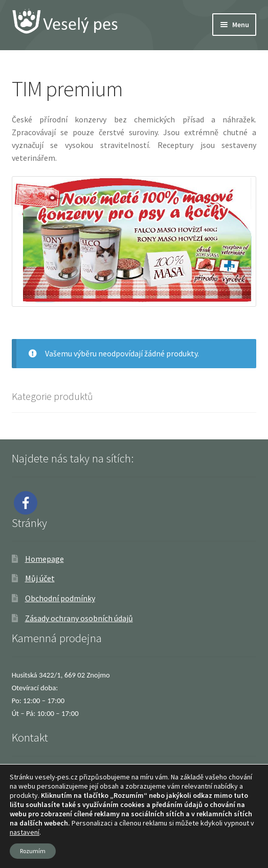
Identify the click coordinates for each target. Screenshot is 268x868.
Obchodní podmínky (60, 598)
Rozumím (33, 851)
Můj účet (40, 578)
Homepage (44, 559)
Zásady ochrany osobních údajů (79, 618)
